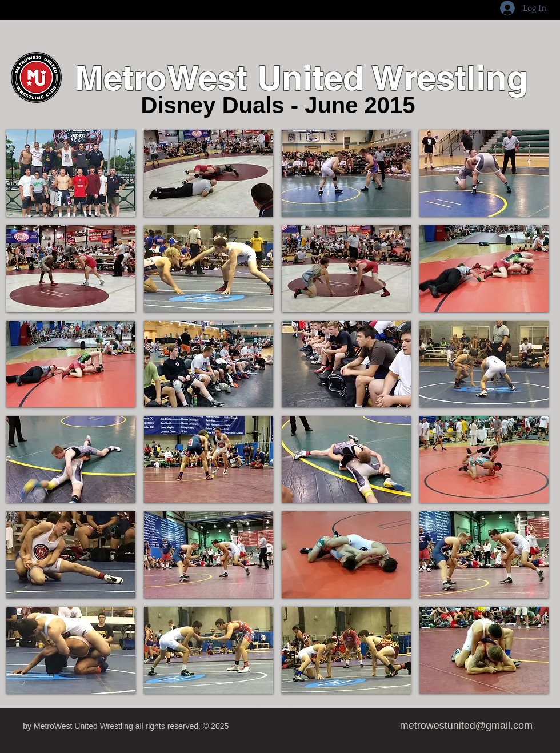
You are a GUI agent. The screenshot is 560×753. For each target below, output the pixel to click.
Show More (277, 704)
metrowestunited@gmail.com (466, 726)
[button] (71, 173)
